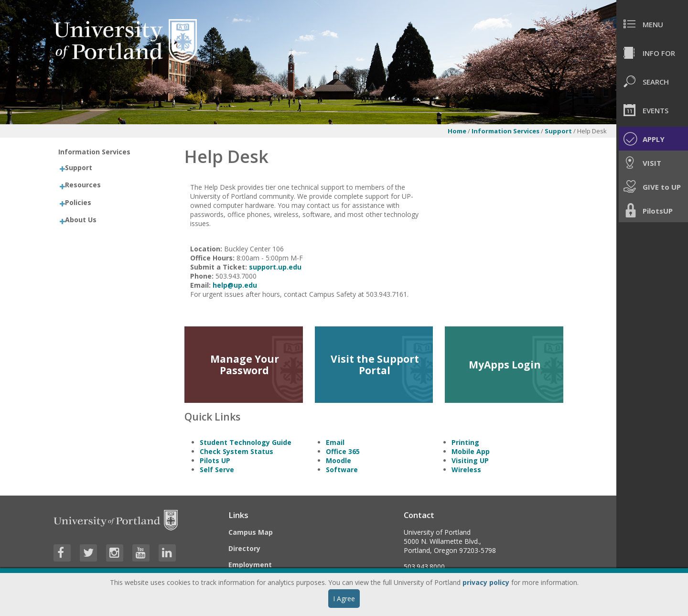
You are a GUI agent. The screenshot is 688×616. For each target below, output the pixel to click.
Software (342, 470)
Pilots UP (215, 460)
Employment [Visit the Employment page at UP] (250, 565)
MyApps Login (505, 365)
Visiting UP (470, 460)
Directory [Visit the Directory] (244, 548)
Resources (83, 185)
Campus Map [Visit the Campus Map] (251, 532)
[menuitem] (652, 24)
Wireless (466, 470)
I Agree (344, 599)
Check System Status (236, 451)
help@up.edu (235, 285)
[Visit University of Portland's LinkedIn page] (167, 553)
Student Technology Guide (246, 442)
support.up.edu (275, 267)
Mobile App (471, 451)
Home (457, 131)
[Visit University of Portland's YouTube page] (141, 553)
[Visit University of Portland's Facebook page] (62, 553)
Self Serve (217, 470)
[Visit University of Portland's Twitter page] (88, 553)
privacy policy (486, 582)
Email (335, 442)
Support (559, 131)
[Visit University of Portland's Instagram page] (115, 553)
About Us (81, 220)
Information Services (505, 131)
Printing (465, 442)
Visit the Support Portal (375, 365)
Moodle (339, 460)
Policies (78, 202)
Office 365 (343, 451)
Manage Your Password (245, 365)
